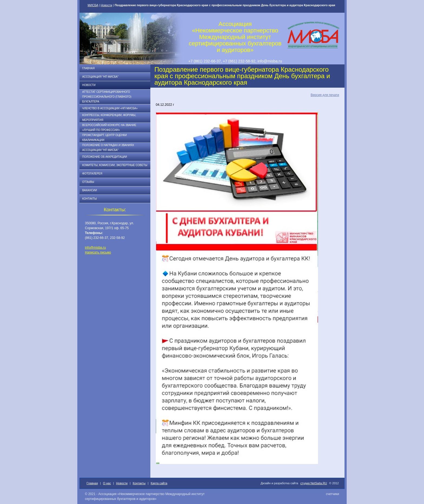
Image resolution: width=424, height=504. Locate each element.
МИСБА (93, 5)
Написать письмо (98, 252)
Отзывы (88, 182)
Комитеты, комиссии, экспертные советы (115, 165)
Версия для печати (325, 95)
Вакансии (90, 190)
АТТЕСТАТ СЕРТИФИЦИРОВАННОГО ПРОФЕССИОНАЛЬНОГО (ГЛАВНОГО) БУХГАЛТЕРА (107, 97)
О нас (107, 483)
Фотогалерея (92, 174)
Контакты (90, 199)
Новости (106, 5)
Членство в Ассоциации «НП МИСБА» (110, 108)
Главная (88, 68)
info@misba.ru (95, 248)
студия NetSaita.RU (314, 483)
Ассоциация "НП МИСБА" (100, 77)
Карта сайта (159, 483)
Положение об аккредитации (105, 157)
